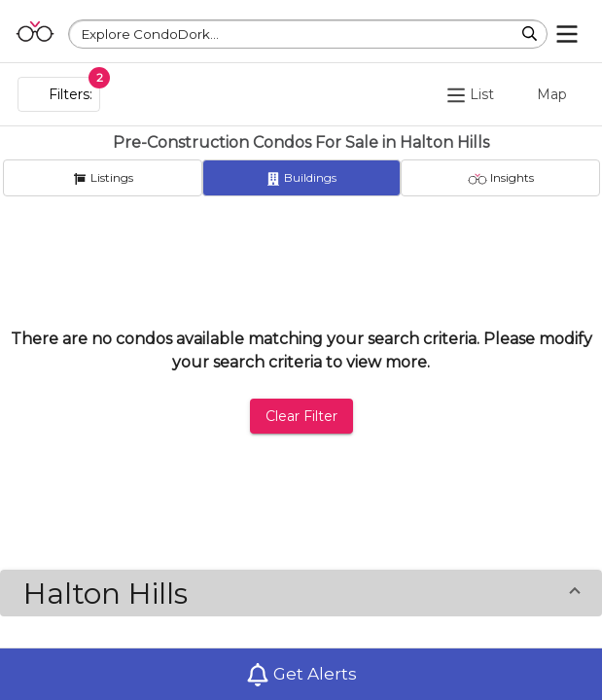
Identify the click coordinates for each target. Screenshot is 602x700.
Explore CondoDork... (150, 34)
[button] (301, 593)
